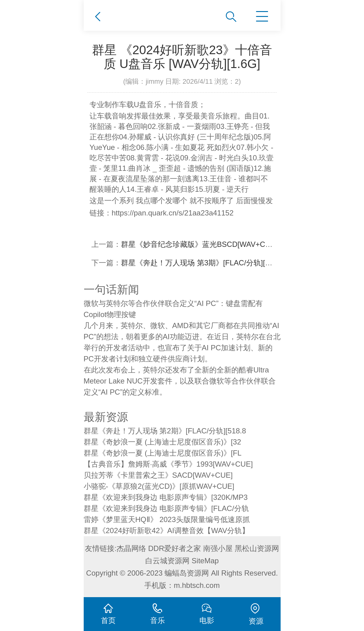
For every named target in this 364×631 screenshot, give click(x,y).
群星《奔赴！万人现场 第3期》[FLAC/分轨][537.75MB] (211, 263)
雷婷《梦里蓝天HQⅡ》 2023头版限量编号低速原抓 (167, 519)
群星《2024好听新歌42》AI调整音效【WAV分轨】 (167, 531)
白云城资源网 (167, 561)
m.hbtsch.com (197, 585)
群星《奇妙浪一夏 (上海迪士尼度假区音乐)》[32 (162, 442)
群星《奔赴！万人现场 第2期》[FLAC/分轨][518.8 (165, 431)
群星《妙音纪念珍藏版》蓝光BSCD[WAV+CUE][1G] (206, 244)
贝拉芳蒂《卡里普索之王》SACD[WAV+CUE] (158, 475)
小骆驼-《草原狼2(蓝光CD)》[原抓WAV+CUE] (159, 486)
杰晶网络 (131, 548)
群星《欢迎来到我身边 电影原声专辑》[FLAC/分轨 (166, 508)
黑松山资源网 (257, 548)
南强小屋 (218, 548)
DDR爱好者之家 (175, 548)
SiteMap (205, 561)
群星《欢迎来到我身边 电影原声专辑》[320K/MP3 (166, 497)
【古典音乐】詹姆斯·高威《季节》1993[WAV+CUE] (168, 464)
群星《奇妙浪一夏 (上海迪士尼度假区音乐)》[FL (163, 453)
